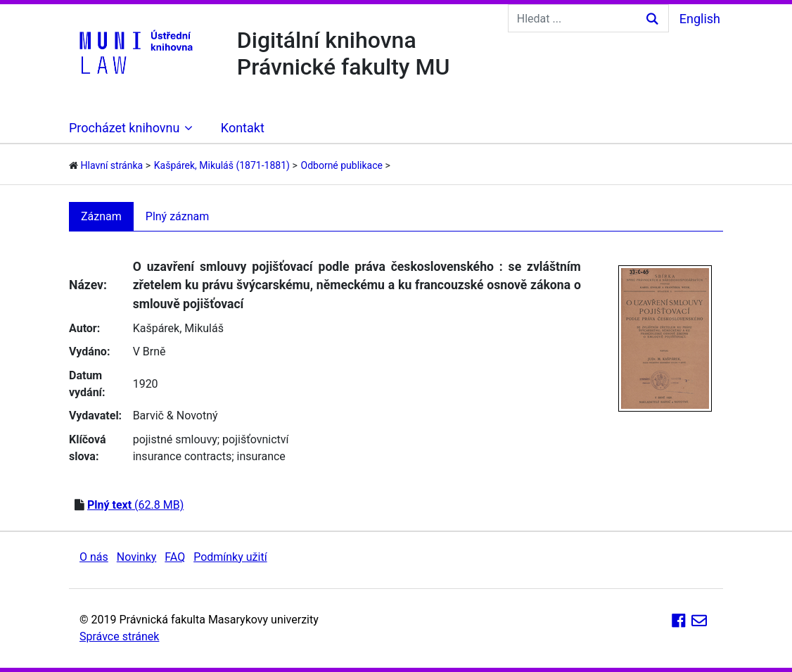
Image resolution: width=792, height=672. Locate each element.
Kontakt (243, 128)
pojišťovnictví (255, 439)
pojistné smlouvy (175, 439)
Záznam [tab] (101, 216)
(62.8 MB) (135, 505)
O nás (94, 557)
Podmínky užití (230, 557)
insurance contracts (183, 456)
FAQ (175, 557)
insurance (261, 456)
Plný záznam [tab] (178, 216)
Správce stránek (119, 636)
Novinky (137, 557)
